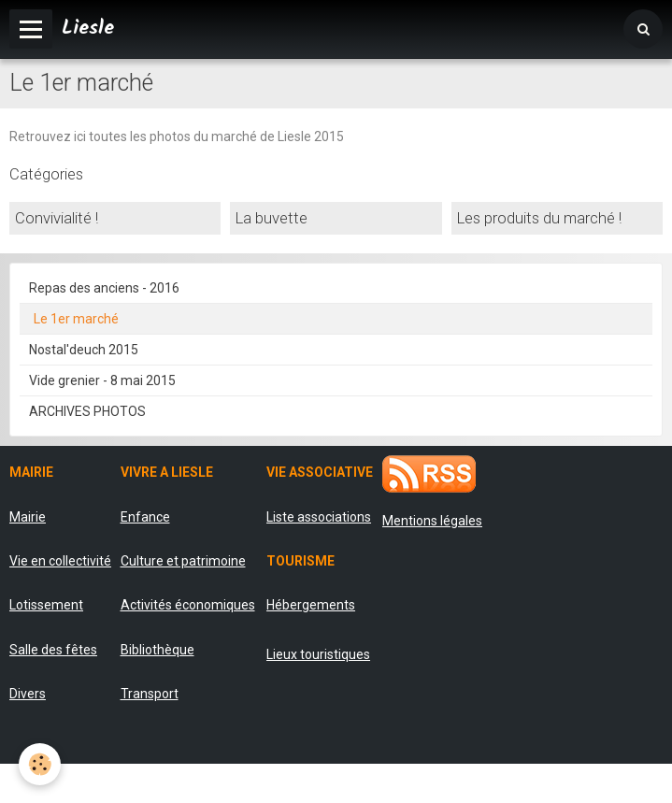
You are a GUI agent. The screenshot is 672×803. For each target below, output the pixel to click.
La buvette (272, 219)
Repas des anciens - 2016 (104, 288)
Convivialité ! (57, 219)
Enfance (145, 517)
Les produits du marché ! (539, 219)
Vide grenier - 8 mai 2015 (102, 380)
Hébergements (311, 605)
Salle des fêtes (53, 650)
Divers (28, 694)
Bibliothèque (157, 650)
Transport (150, 694)
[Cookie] (40, 764)
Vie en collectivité (60, 561)
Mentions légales (432, 521)
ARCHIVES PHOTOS (87, 411)
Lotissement (46, 605)
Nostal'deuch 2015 (84, 350)
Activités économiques (188, 605)
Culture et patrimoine (183, 561)
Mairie (28, 517)
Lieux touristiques (318, 654)
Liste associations (319, 517)
